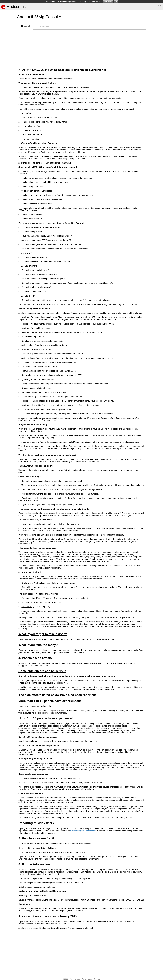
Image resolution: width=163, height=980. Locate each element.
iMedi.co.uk (13, 7)
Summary (43, 26)
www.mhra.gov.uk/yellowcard (83, 831)
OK (116, 2)
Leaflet (25, 26)
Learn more (108, 2)
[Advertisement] (8, 113)
